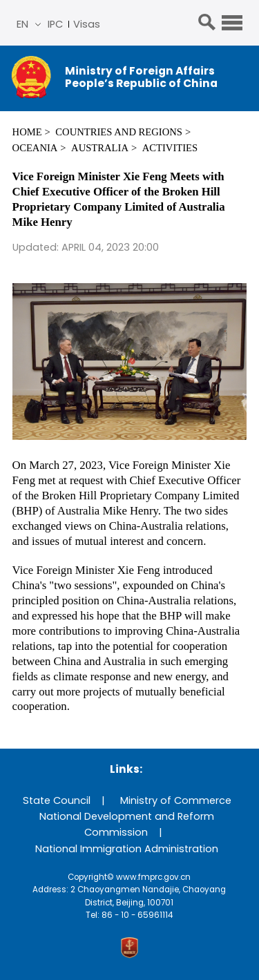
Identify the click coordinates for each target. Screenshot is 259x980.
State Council (57, 800)
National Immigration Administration (127, 849)
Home (27, 132)
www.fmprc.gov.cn (153, 877)
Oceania (35, 148)
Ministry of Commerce (176, 800)
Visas (87, 24)
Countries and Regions (119, 132)
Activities (170, 148)
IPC (55, 24)
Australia (100, 148)
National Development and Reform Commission (127, 824)
